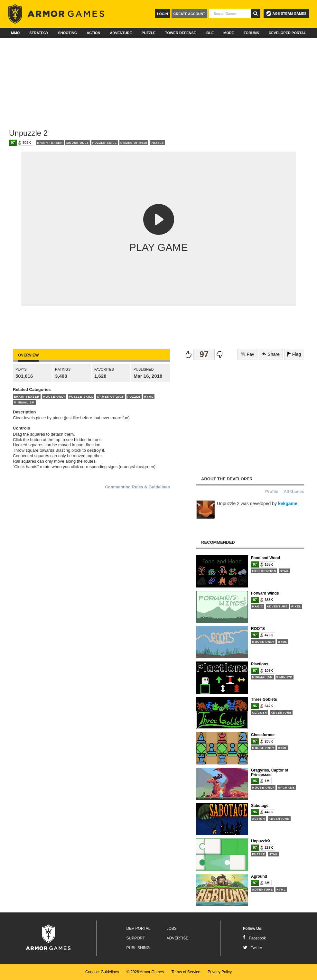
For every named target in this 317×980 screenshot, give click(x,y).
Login (163, 14)
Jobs (172, 929)
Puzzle (149, 33)
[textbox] (230, 14)
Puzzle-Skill (105, 143)
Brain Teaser (50, 143)
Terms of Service (186, 972)
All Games (294, 491)
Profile (272, 491)
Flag (294, 354)
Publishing (138, 948)
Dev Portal (139, 929)
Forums (251, 33)
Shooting (67, 33)
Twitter (252, 948)
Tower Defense (181, 33)
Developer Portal (287, 33)
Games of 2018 (134, 143)
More (229, 33)
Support (136, 938)
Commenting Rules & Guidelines (137, 487)
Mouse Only (78, 143)
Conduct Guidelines (102, 972)
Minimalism (24, 402)
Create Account (189, 14)
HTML (149, 397)
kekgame (288, 504)
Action (93, 33)
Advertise (178, 938)
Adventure (121, 33)
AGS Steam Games (286, 14)
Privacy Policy (220, 972)
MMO (15, 33)
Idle (210, 33)
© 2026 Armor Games (145, 972)
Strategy (39, 33)
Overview (28, 355)
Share (271, 354)
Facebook (254, 938)
